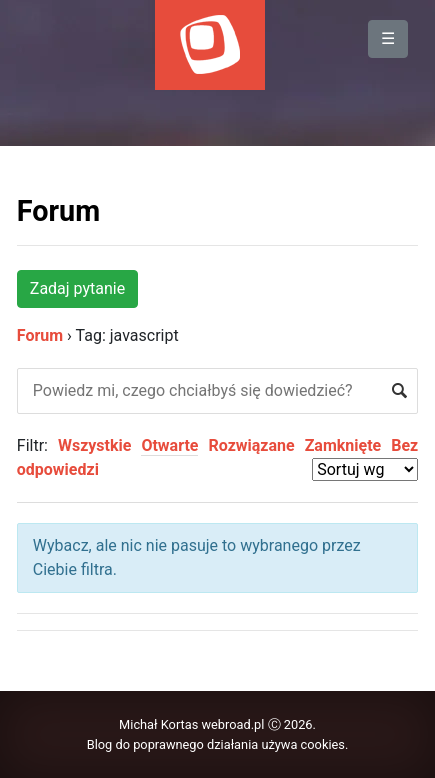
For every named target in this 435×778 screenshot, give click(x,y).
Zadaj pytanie (77, 288)
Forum (58, 211)
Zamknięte (343, 445)
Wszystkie (94, 445)
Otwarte (169, 445)
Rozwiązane (251, 445)
